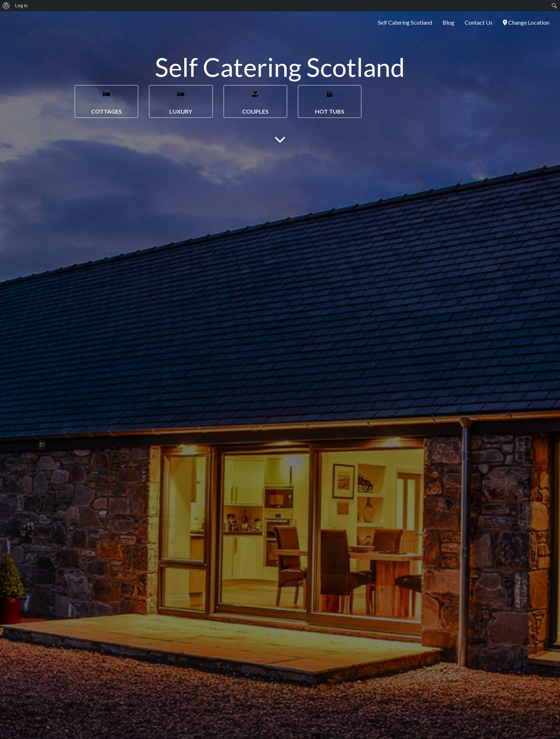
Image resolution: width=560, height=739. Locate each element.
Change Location (526, 22)
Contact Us (479, 22)
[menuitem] (6, 6)
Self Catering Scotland (405, 22)
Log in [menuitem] (21, 6)
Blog (448, 22)
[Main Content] (280, 139)
